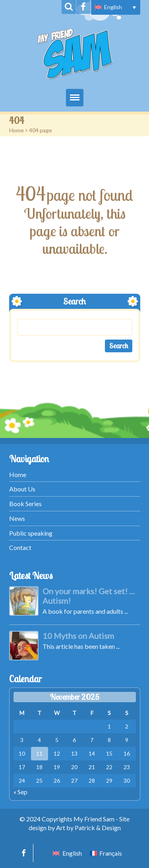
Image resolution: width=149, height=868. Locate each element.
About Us (22, 489)
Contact (20, 547)
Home (16, 130)
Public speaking (31, 533)
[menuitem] (116, 7)
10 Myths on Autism (78, 636)
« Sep (20, 792)
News (17, 518)
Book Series (25, 504)
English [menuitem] (113, 7)
